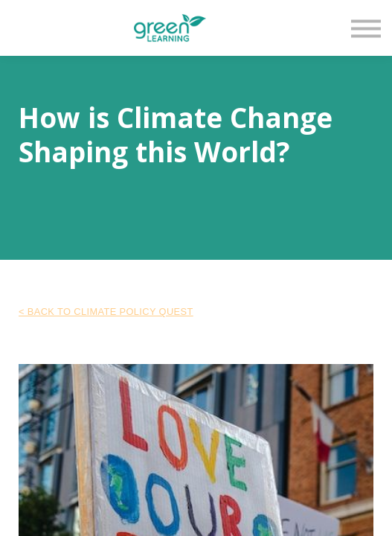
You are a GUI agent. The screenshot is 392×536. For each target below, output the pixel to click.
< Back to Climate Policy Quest (106, 312)
